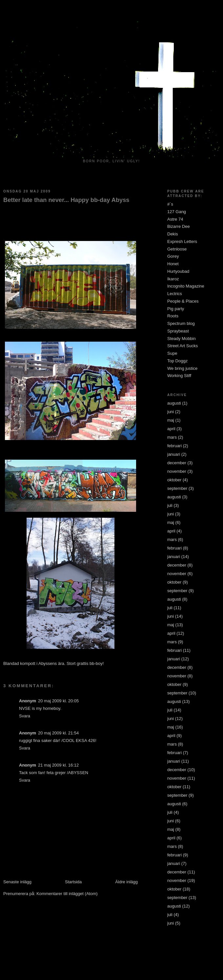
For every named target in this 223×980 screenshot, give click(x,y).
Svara (25, 716)
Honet (173, 264)
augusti (174, 403)
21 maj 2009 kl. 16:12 (58, 765)
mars (172, 437)
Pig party (176, 309)
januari (174, 454)
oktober (174, 480)
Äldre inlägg (126, 882)
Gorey (173, 256)
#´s (170, 204)
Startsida (73, 882)
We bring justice (182, 368)
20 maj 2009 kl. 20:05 (58, 701)
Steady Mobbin (182, 339)
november (177, 471)
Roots (173, 316)
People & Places (183, 301)
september (177, 488)
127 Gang (177, 212)
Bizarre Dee (179, 226)
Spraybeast (178, 331)
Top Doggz (177, 361)
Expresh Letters (182, 241)
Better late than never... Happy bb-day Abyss (66, 200)
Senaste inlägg (17, 882)
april (171, 429)
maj (171, 420)
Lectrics (175, 294)
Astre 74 (175, 219)
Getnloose (177, 249)
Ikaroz (173, 279)
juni (171, 412)
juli (170, 505)
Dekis (173, 234)
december (177, 463)
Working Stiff (179, 376)
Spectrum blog (181, 323)
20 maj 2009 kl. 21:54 (58, 733)
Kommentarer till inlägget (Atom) (67, 894)
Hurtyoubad (178, 271)
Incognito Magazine (186, 286)
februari (174, 446)
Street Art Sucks (182, 346)
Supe (172, 353)
